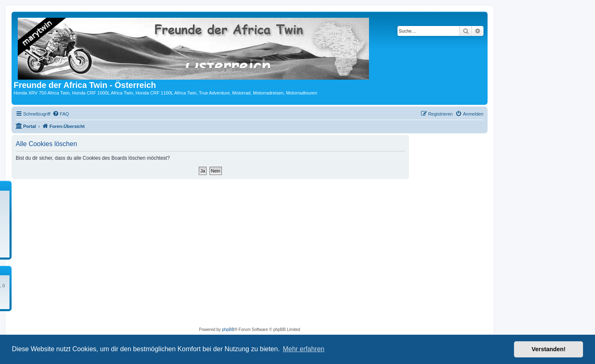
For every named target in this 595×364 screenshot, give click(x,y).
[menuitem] (61, 114)
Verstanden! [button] (549, 349)
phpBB (228, 330)
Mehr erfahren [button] (303, 349)
